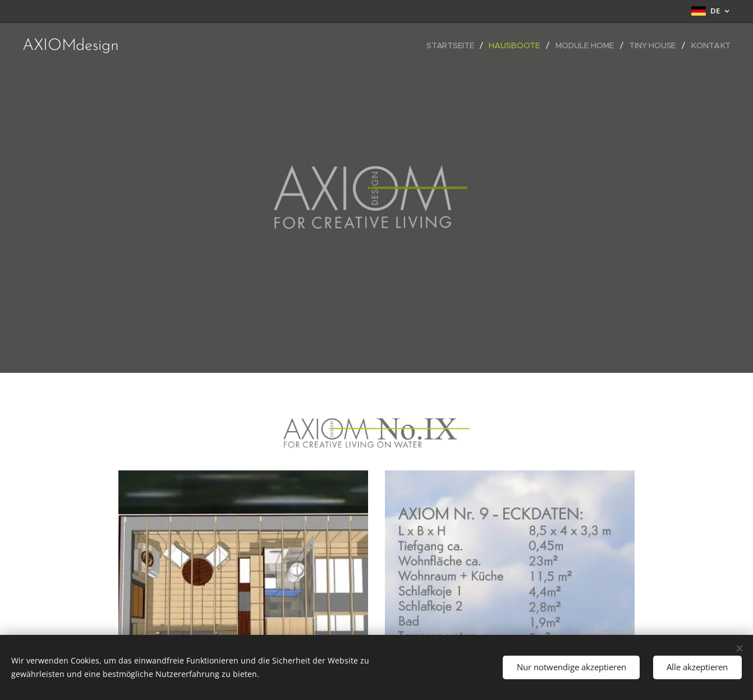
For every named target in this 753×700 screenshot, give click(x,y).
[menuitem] (455, 45)
